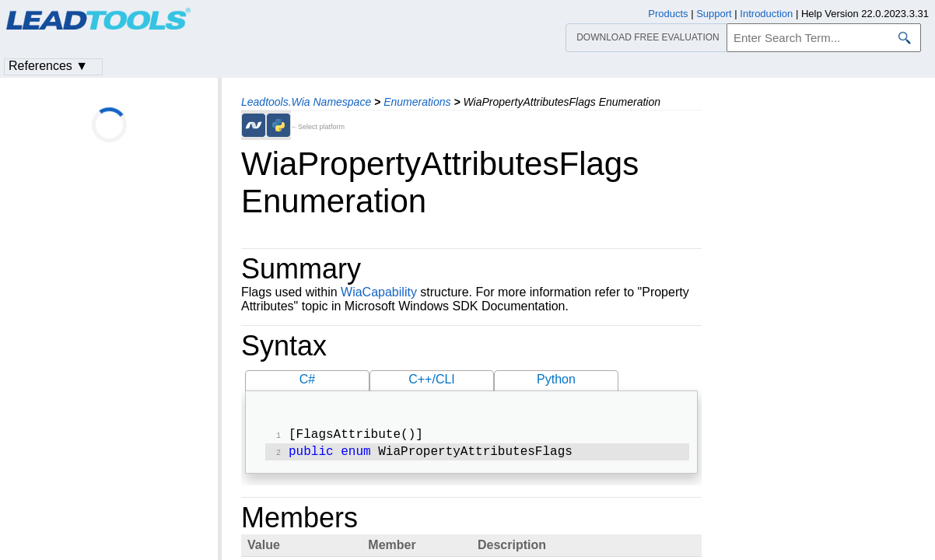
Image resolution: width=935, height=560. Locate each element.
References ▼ (48, 66)
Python (556, 379)
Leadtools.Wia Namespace (306, 102)
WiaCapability (379, 292)
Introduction (766, 14)
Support (714, 14)
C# (307, 379)
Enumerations (417, 102)
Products (668, 14)
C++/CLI (432, 379)
